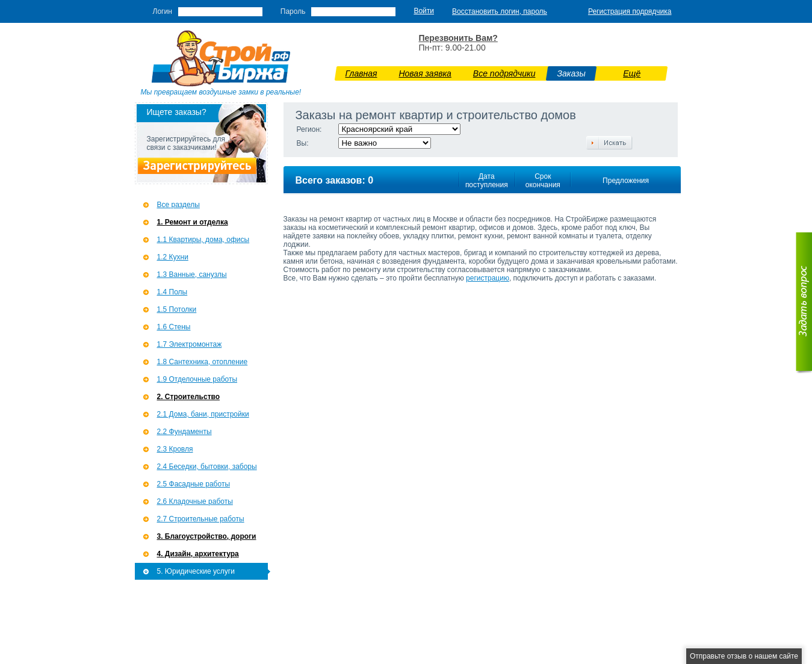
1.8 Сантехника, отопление (203, 362)
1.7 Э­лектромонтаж (190, 344)
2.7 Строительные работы (201, 519)
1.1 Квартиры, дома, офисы (203, 240)
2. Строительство (189, 397)
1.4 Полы (172, 292)
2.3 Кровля (175, 449)
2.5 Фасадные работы (194, 484)
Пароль (293, 11)
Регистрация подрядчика (630, 11)
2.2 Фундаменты (184, 432)
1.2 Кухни (173, 257)
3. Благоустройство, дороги (207, 536)
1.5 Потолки (177, 309)
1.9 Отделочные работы (197, 379)
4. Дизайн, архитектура (198, 554)
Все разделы (178, 205)
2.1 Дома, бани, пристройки (203, 414)
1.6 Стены (174, 327)
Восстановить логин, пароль (500, 11)
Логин (163, 11)
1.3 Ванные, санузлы (192, 275)
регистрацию (488, 278)
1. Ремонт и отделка (193, 222)
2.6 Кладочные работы (195, 501)
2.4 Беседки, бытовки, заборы (207, 467)
